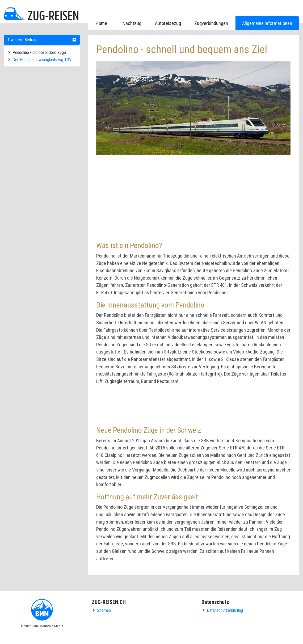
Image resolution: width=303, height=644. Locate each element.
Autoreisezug (168, 23)
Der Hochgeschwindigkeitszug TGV (42, 60)
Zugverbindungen (211, 23)
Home (101, 23)
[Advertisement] (97, 197)
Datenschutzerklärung (225, 610)
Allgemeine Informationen (267, 23)
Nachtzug (132, 23)
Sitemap (104, 610)
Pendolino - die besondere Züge (39, 52)
